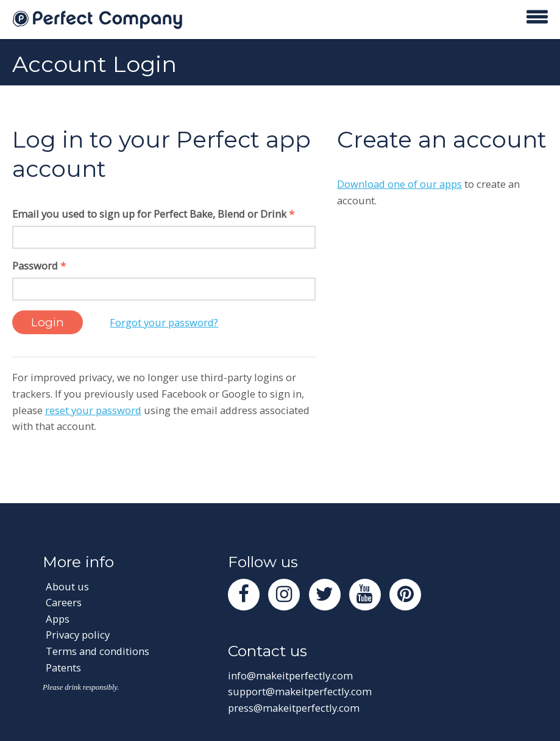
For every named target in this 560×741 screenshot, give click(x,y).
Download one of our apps (399, 184)
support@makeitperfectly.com (300, 691)
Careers (64, 602)
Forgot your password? (164, 322)
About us (67, 586)
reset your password (93, 410)
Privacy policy (78, 635)
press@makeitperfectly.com (294, 708)
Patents (63, 668)
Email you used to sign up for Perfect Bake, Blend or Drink (153, 214)
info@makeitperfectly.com (290, 675)
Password (39, 266)
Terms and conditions (97, 651)
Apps (58, 619)
